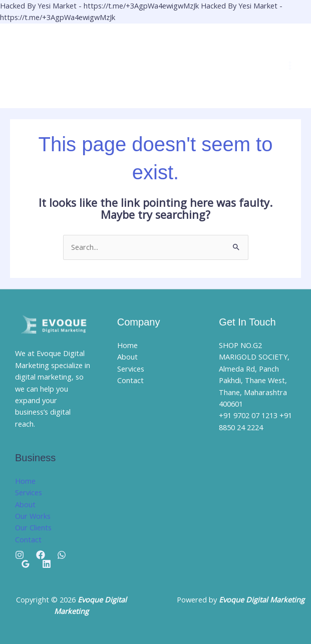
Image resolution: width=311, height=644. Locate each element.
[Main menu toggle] (290, 66)
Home (25, 481)
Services (29, 492)
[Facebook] (41, 555)
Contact (28, 539)
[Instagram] (20, 555)
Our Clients (33, 527)
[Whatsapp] (62, 555)
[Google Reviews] (26, 564)
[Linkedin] (47, 564)
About (25, 504)
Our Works (33, 516)
